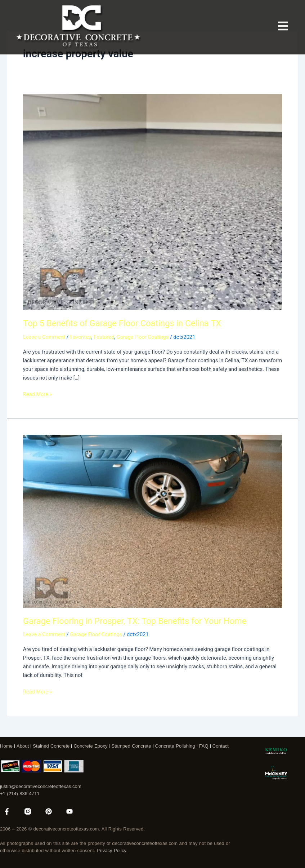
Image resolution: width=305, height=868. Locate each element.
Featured (104, 337)
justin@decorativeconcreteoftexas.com (41, 786)
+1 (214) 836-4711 (20, 794)
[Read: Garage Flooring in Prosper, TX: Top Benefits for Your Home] (152, 521)
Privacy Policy (112, 851)
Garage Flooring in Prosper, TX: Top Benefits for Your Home (135, 621)
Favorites (80, 337)
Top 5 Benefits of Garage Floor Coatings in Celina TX (122, 323)
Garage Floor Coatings (143, 337)
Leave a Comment (44, 337)
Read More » (38, 394)
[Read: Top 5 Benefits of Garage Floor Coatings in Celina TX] (152, 202)
